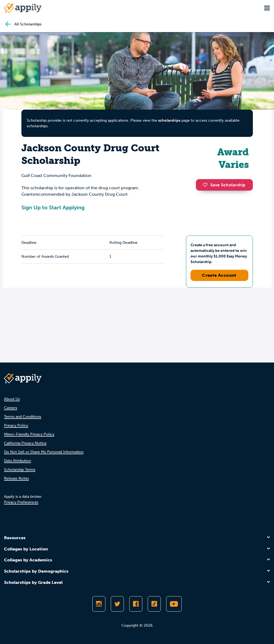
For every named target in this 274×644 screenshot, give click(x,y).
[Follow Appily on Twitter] (117, 604)
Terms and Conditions (23, 417)
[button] (207, 185)
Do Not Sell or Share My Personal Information (44, 452)
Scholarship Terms (20, 470)
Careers (11, 408)
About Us (12, 399)
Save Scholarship (224, 185)
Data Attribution (18, 461)
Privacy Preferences (21, 502)
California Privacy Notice (25, 443)
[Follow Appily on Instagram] (99, 604)
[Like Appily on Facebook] (136, 604)
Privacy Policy (16, 425)
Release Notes (16, 478)
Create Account (219, 275)
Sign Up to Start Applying (53, 207)
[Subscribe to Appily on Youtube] (174, 604)
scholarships (169, 120)
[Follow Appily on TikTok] (154, 604)
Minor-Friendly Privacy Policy (29, 434)
